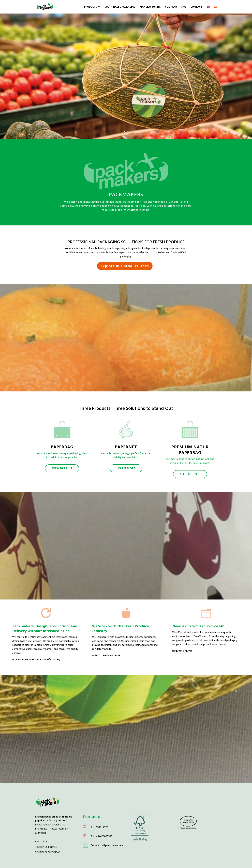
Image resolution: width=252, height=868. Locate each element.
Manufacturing (150, 7)
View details (62, 468)
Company (171, 7)
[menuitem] (208, 10)
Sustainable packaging (120, 7)
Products (91, 7)
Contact (196, 7)
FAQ (184, 7)
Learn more (126, 468)
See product (190, 474)
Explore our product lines (125, 266)
